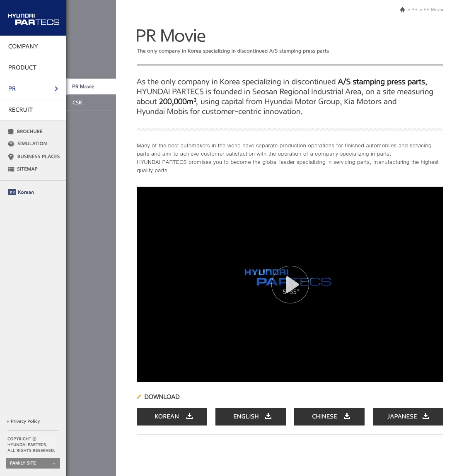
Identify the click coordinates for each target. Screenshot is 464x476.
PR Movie (434, 9)
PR (414, 9)
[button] (290, 285)
